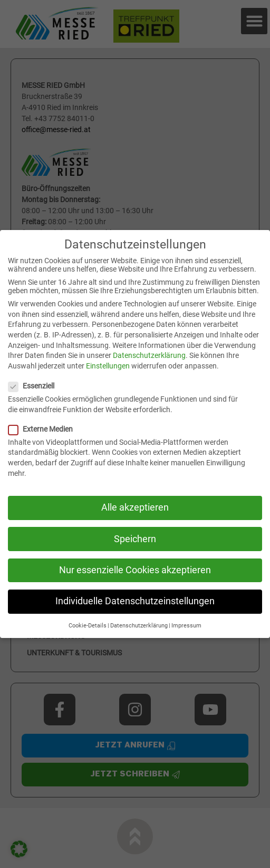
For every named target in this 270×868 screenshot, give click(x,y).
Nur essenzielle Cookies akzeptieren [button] (135, 570)
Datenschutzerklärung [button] (139, 626)
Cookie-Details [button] (88, 626)
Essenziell (36, 386)
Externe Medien (45, 429)
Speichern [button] (135, 539)
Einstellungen (108, 366)
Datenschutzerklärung (149, 355)
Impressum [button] (186, 626)
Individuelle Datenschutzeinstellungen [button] (135, 601)
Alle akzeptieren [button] (135, 507)
